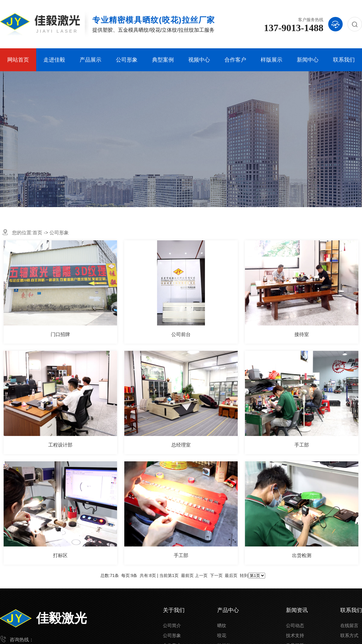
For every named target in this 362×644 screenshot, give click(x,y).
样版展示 (271, 60)
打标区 (60, 555)
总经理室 (181, 445)
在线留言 (349, 625)
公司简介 (172, 625)
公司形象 (127, 60)
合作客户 (235, 60)
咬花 (222, 635)
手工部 (302, 445)
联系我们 (344, 60)
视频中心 (199, 60)
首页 (37, 233)
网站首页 (18, 60)
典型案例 (163, 60)
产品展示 (91, 60)
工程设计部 (60, 445)
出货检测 (302, 555)
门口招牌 (60, 334)
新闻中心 (308, 60)
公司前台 (181, 334)
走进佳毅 (54, 60)
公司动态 (295, 625)
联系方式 (349, 635)
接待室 (302, 334)
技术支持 (295, 635)
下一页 (216, 575)
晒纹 (222, 625)
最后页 (231, 575)
